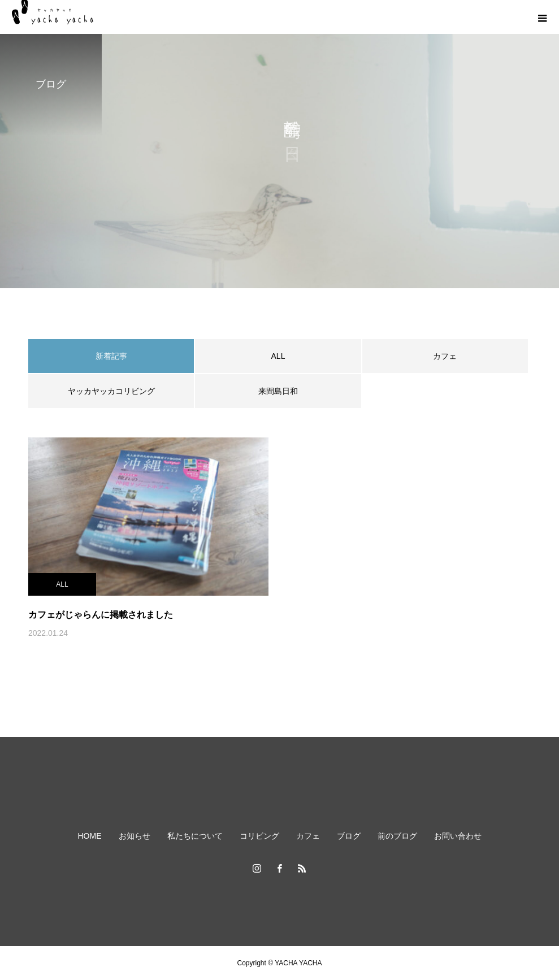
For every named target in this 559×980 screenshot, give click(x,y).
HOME (90, 836)
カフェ (445, 356)
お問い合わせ (458, 836)
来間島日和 (278, 391)
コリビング (259, 836)
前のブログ (397, 836)
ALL (278, 356)
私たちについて (195, 836)
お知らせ (135, 836)
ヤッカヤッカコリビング (111, 391)
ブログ (349, 836)
